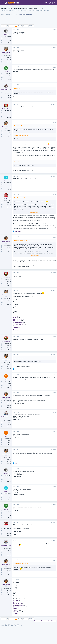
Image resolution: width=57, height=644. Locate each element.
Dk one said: (17, 88)
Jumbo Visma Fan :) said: (20, 135)
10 (18, 26)
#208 (55, 194)
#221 (55, 505)
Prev (4, 26)
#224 (55, 560)
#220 (55, 487)
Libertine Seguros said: (20, 241)
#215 (55, 393)
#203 (55, 67)
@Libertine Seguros (18, 322)
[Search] (55, 3)
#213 (55, 355)
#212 (55, 337)
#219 (55, 469)
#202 (55, 48)
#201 (55, 30)
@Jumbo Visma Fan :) (19, 324)
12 (24, 26)
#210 (55, 273)
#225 (55, 580)
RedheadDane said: (19, 162)
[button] (3, 3)
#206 (55, 122)
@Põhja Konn (17, 321)
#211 (55, 290)
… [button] (10, 26)
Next (31, 26)
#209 (55, 237)
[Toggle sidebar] (53, 3)
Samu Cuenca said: (19, 198)
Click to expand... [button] (35, 212)
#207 (55, 176)
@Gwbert (16, 329)
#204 (55, 85)
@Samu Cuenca (17, 327)
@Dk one (15, 318)
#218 (55, 450)
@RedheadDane (17, 319)
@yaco (15, 326)
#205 (55, 104)
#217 (55, 432)
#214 (55, 375)
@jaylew (15, 331)
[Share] (52, 30)
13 (27, 26)
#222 (55, 522)
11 (21, 26)
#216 (55, 412)
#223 (55, 541)
